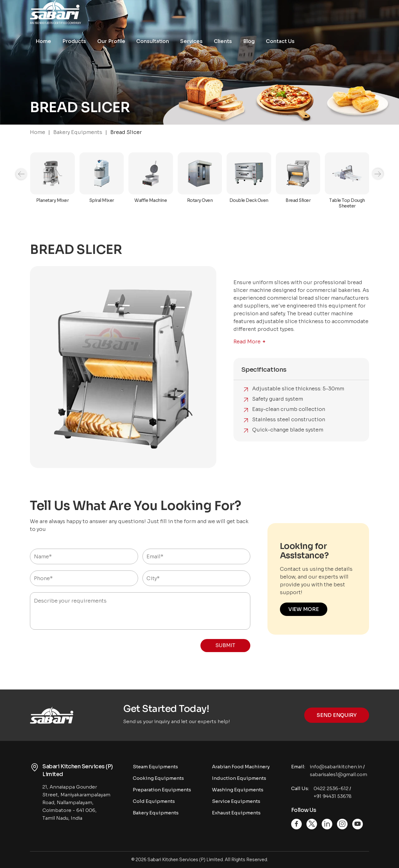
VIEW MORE (304, 609)
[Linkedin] (327, 824)
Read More (247, 342)
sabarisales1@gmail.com (339, 774)
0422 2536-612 (331, 788)
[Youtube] (358, 824)
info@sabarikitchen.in (336, 767)
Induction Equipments (239, 778)
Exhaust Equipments (236, 813)
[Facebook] (296, 824)
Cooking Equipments (158, 778)
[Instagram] (342, 824)
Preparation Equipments (162, 790)
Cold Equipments (154, 801)
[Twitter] (312, 824)
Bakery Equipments (156, 813)
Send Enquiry (337, 715)
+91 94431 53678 (333, 796)
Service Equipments (236, 801)
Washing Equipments (238, 790)
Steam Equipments (155, 767)
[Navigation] (21, 174)
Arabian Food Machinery (241, 767)
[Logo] (67, 14)
